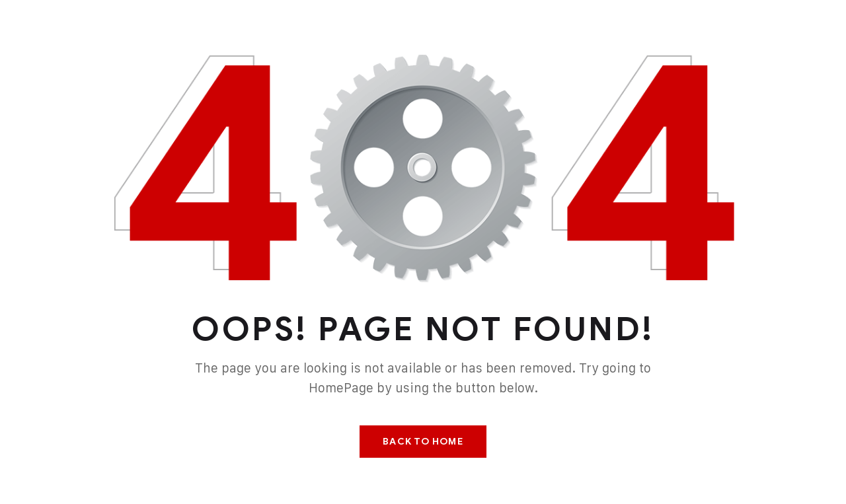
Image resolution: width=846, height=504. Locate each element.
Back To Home (423, 442)
